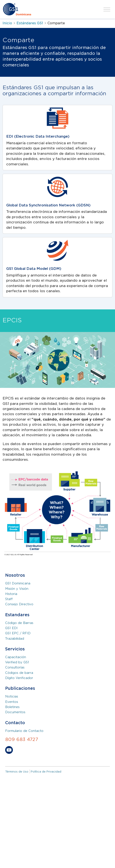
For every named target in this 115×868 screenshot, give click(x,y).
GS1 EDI (11, 628)
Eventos (12, 702)
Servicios (15, 649)
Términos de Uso (17, 772)
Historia (11, 594)
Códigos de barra (19, 673)
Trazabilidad (15, 639)
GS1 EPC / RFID (18, 633)
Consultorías (15, 667)
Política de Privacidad (46, 772)
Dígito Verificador (19, 678)
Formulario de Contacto (24, 731)
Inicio (7, 23)
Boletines (12, 707)
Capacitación (16, 657)
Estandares (17, 615)
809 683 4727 (22, 739)
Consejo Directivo (19, 604)
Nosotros (15, 575)
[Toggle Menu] (107, 9)
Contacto (15, 723)
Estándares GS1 (30, 23)
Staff (9, 599)
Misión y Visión (17, 589)
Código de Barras (19, 623)
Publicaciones (20, 688)
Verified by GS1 (17, 662)
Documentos (15, 712)
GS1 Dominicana (18, 583)
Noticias (12, 696)
